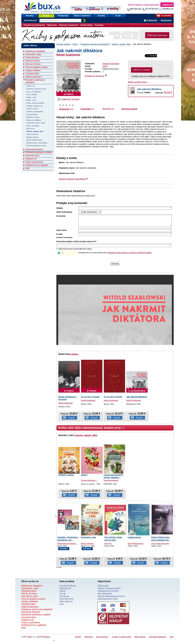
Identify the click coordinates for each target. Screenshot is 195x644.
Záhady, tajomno (32, 137)
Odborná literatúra (34, 77)
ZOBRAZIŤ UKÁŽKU (69, 99)
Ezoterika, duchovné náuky (36, 89)
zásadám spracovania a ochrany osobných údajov (130, 255)
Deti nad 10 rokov (33, 64)
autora (74, 356)
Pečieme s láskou (66, 477)
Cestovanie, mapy (33, 54)
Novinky (30, 16)
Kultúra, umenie (32, 109)
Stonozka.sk (65, 591)
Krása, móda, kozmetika (35, 103)
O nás (118, 16)
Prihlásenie (152, 20)
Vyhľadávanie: (31, 20)
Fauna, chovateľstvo (34, 92)
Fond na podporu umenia (37, 67)
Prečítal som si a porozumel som (115, 255)
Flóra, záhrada (32, 94)
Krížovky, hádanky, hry (35, 106)
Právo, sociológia (33, 126)
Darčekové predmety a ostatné (39, 152)
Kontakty (99, 25)
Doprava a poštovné (69, 25)
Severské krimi (66, 601)
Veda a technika (32, 134)
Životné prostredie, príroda (36, 146)
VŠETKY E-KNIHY (142, 70)
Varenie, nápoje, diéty (121, 44)
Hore (172, 639)
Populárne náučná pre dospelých (95, 44)
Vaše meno (62, 232)
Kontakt (78, 639)
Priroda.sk (64, 599)
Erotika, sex (31, 86)
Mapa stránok (140, 639)
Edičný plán (103, 588)
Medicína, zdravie (33, 117)
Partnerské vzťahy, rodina (36, 123)
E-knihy (101, 16)
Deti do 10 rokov (33, 61)
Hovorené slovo (32, 156)
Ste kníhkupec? (102, 639)
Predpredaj (63, 16)
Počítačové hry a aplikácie (37, 165)
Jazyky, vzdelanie (33, 70)
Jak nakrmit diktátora (149, 89)
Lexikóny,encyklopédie (35, 112)
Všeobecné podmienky (34, 25)
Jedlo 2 (84, 477)
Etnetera (47, 639)
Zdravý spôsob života (34, 140)
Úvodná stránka (63, 44)
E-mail (59, 236)
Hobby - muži (31, 97)
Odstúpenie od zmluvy (108, 593)
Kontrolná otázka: (65, 244)
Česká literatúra (32, 58)
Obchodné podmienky (158, 639)
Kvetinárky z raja (88, 540)
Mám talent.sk (66, 604)
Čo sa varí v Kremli (90, 399)
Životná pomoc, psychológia (37, 143)
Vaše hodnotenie (64, 212)
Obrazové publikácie (34, 120)
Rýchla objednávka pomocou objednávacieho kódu (111, 600)
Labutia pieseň (134, 540)
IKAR (30, 639)
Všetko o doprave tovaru (109, 591)
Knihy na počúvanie (34, 162)
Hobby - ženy (31, 100)
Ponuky (46, 16)
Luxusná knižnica (68, 588)
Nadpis (60, 208)
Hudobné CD (31, 159)
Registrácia (166, 20)
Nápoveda (52, 25)
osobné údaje (126, 639)
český (105, 66)
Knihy (75, 44)
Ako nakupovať (105, 596)
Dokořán (106, 64)
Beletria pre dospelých (35, 51)
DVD (27, 168)
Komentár (61, 216)
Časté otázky (86, 25)
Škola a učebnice (82, 16)
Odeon (63, 593)
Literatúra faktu (32, 74)
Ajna (62, 606)
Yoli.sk (62, 596)
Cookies (115, 639)
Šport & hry (30, 129)
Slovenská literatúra (34, 149)
